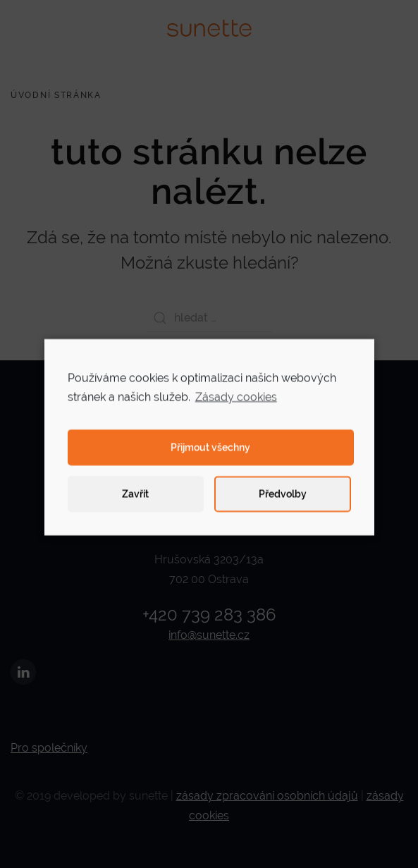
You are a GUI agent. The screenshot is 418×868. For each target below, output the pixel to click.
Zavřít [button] (135, 500)
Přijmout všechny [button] (210, 454)
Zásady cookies (236, 403)
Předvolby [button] (283, 500)
